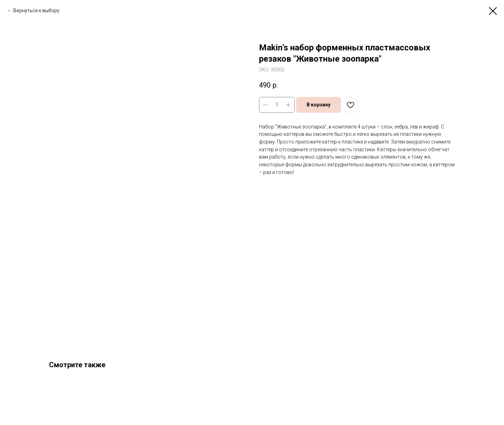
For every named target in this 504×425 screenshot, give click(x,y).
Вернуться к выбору (36, 11)
